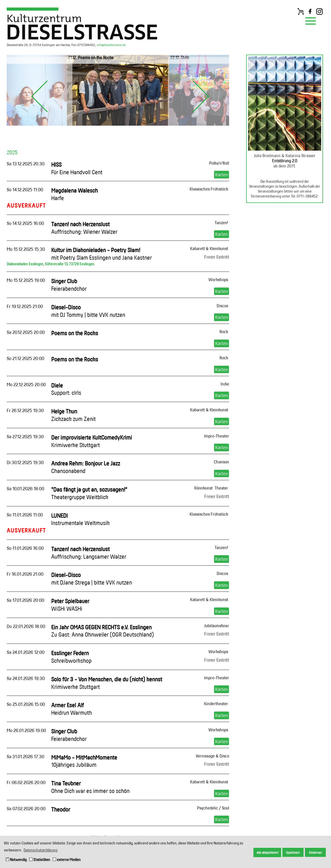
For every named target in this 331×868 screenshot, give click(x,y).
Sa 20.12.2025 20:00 (26, 332)
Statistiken (40, 860)
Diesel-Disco (88, 311)
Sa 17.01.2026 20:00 (25, 600)
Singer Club (69, 285)
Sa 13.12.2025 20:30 (26, 164)
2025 (12, 152)
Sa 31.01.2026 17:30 (25, 756)
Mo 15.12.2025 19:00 (26, 280)
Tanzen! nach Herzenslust (84, 228)
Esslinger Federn (71, 657)
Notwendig (16, 860)
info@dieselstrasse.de (111, 45)
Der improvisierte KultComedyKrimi (92, 441)
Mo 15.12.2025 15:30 (26, 249)
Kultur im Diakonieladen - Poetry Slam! (101, 254)
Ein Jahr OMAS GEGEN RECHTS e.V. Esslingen (103, 631)
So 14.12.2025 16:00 (25, 223)
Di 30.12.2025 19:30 (25, 462)
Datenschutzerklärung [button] (40, 850)
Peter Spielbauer (70, 605)
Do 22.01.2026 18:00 (26, 626)
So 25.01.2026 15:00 (26, 704)
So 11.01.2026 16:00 (25, 548)
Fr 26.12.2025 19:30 (25, 410)
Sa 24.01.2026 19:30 (26, 678)
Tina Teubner (90, 787)
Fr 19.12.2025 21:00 (25, 306)
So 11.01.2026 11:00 (25, 515)
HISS (77, 168)
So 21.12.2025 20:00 (25, 358)
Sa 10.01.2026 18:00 (25, 488)
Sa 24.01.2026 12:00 (26, 652)
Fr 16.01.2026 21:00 (25, 574)
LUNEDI (80, 519)
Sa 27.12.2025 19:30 (25, 436)
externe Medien (67, 860)
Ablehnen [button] (315, 852)
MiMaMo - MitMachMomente (84, 761)
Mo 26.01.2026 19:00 (26, 730)
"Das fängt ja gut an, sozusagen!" (89, 493)
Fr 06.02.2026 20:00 (26, 782)
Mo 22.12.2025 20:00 (26, 384)
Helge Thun (73, 415)
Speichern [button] (293, 852)
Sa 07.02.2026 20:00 (26, 808)
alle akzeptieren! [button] (267, 852)
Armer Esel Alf (72, 709)
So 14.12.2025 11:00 (25, 189)
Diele (66, 389)
